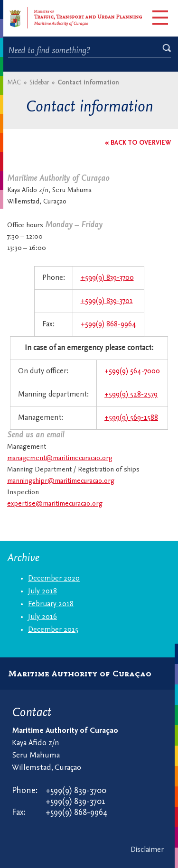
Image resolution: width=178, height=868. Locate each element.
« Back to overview (138, 143)
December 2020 (54, 579)
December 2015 (53, 630)
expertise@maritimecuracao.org (55, 504)
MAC (14, 83)
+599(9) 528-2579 (131, 395)
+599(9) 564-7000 (132, 371)
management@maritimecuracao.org (60, 458)
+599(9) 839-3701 (107, 301)
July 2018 (42, 591)
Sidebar (39, 83)
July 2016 (42, 617)
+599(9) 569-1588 (131, 418)
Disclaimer (147, 850)
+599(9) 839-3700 (107, 278)
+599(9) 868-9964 (108, 324)
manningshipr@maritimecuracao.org (61, 481)
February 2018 (51, 604)
